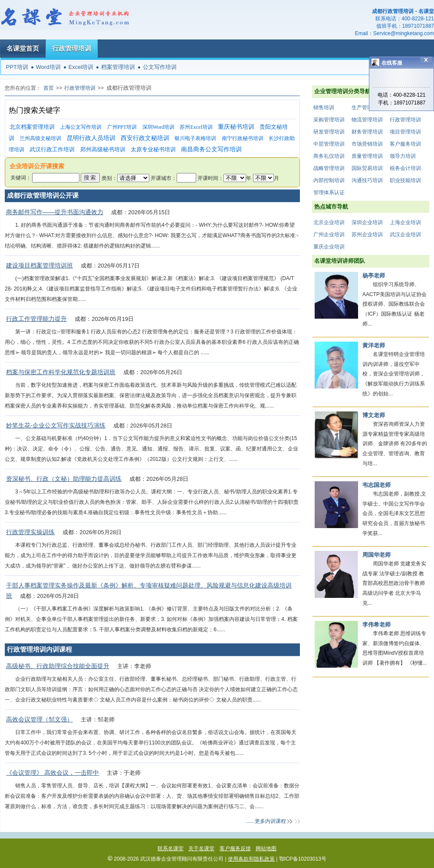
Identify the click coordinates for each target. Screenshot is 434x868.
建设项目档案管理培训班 (39, 265)
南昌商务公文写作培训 (211, 149)
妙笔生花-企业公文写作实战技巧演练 (56, 425)
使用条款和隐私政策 (251, 859)
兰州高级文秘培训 (40, 138)
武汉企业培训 (405, 235)
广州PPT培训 (122, 127)
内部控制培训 (329, 180)
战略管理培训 (329, 168)
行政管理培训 (72, 48)
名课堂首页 (23, 48)
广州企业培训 (329, 235)
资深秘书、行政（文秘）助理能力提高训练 (64, 479)
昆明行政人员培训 (91, 138)
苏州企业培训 (367, 235)
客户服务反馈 (235, 848)
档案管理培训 (118, 67)
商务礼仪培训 (329, 156)
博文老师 (374, 415)
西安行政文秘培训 (145, 138)
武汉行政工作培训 (52, 149)
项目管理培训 (405, 132)
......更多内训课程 (266, 821)
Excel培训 (81, 67)
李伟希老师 (376, 625)
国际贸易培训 (367, 168)
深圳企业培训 (367, 222)
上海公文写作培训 (81, 127)
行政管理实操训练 (30, 532)
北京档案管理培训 (32, 127)
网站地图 (266, 848)
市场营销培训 (367, 144)
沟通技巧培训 (367, 180)
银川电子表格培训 (195, 138)
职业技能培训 (405, 180)
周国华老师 (376, 555)
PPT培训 (17, 67)
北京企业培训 (329, 222)
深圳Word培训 (158, 127)
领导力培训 (403, 156)
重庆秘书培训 (236, 127)
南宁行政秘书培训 (243, 138)
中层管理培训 (329, 144)
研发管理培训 (329, 132)
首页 (49, 88)
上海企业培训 (405, 222)
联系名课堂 (171, 848)
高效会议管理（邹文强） (39, 719)
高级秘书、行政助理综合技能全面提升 (58, 666)
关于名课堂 (201, 848)
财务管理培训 (367, 132)
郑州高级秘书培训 (103, 149)
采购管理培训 (329, 120)
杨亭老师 (374, 276)
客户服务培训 (405, 144)
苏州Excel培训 (196, 127)
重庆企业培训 (329, 247)
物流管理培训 (367, 120)
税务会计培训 (405, 168)
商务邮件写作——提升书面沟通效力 (55, 212)
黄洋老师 (374, 345)
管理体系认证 (329, 193)
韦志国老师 (376, 485)
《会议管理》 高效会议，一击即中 (53, 773)
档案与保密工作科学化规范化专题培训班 (61, 372)
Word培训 (48, 67)
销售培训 (324, 108)
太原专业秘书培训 (153, 149)
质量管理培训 (367, 156)
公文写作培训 (160, 67)
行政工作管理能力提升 (36, 319)
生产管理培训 (367, 108)
